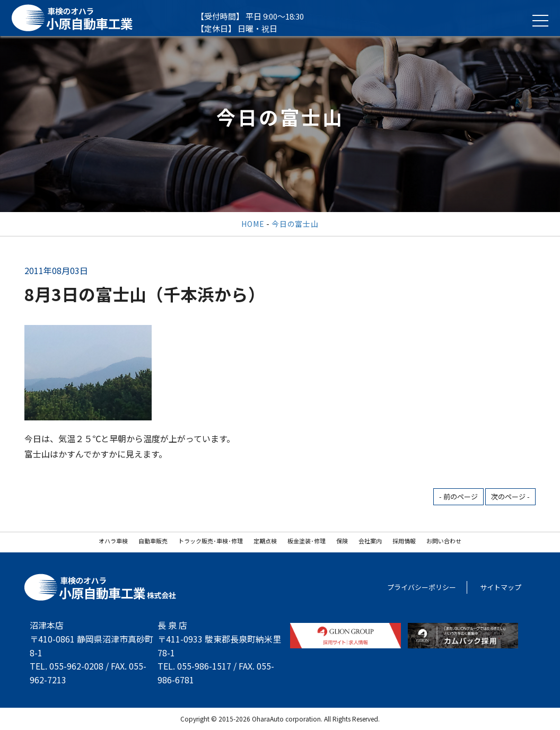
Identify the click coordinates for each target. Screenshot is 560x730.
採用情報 (404, 541)
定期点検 (265, 541)
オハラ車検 (113, 541)
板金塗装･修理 (307, 541)
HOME (253, 224)
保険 (342, 541)
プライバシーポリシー (422, 587)
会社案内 (370, 541)
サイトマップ (501, 587)
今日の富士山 (295, 224)
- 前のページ (458, 496)
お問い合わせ (444, 541)
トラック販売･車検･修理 (211, 541)
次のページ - (510, 496)
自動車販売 (153, 541)
